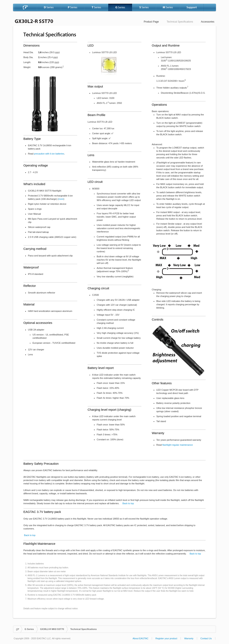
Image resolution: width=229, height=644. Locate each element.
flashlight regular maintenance (178, 445)
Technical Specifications (180, 22)
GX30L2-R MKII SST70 (52, 629)
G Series (29, 629)
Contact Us (206, 638)
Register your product (166, 638)
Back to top (128, 503)
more (61, 199)
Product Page (151, 22)
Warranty (189, 638)
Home (18, 629)
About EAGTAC (140, 638)
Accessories (208, 22)
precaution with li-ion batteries (49, 154)
